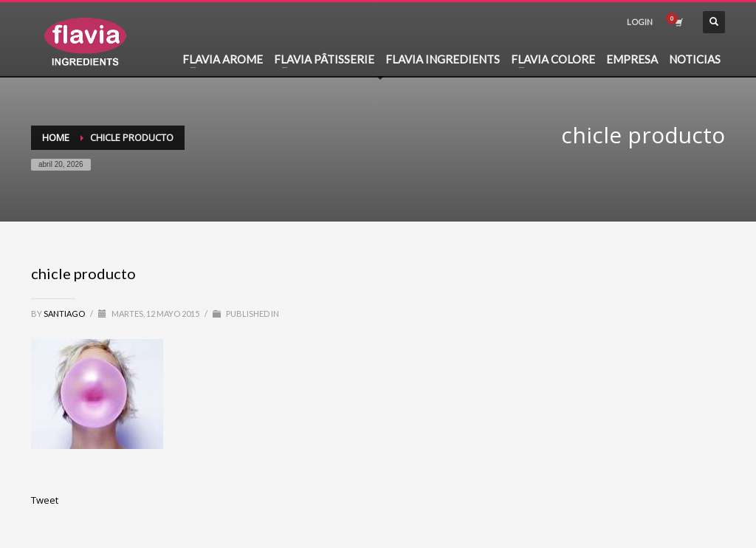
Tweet (45, 500)
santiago (65, 314)
